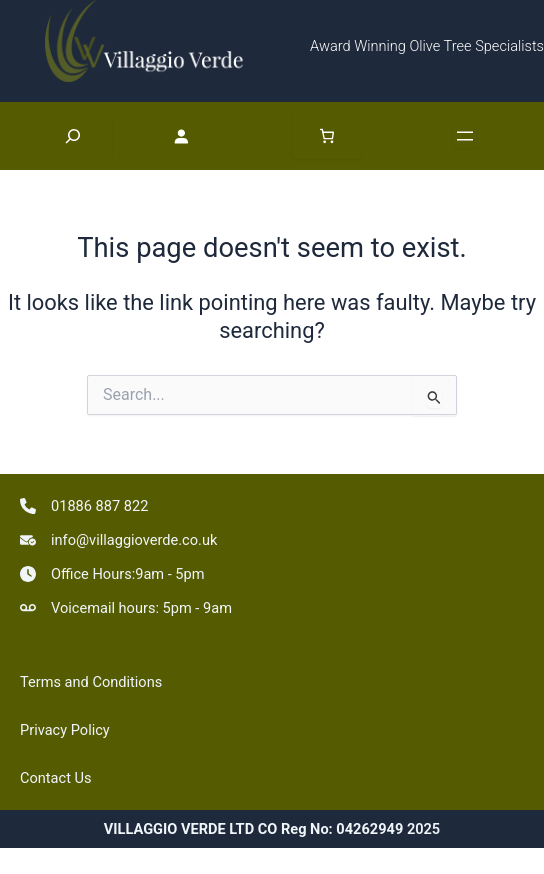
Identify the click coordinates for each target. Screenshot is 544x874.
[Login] (207, 136)
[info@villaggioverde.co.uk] (118, 540)
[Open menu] (465, 136)
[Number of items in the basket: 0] (327, 136)
